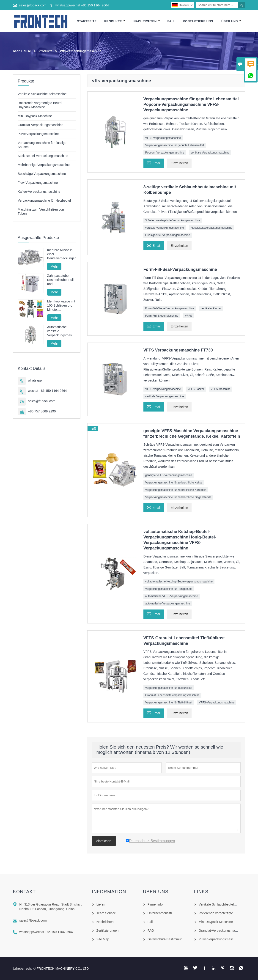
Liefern (101, 904)
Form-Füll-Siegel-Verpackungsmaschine (170, 308)
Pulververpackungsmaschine (38, 134)
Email (154, 163)
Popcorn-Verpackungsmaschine (165, 153)
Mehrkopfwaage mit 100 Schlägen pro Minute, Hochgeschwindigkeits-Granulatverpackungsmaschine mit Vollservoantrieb (61, 306)
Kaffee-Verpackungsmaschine (39, 192)
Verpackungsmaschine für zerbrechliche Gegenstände (178, 497)
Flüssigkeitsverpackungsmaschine (211, 228)
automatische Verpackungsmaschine (168, 604)
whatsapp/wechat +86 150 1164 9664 (82, 5)
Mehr (54, 266)
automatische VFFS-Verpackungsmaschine (172, 596)
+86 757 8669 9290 (42, 411)
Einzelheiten (179, 163)
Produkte (115, 21)
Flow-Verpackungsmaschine (38, 183)
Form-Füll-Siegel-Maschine (162, 316)
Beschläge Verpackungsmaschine (42, 174)
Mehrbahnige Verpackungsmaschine (44, 165)
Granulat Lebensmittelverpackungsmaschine (172, 695)
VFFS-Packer (196, 389)
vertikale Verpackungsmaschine (210, 153)
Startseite (87, 21)
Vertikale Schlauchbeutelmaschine (42, 94)
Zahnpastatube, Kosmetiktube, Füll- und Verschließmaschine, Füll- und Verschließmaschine (61, 280)
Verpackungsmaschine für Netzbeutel (44, 200)
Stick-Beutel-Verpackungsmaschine (43, 156)
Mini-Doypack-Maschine (35, 116)
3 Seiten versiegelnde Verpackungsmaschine (173, 220)
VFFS (188, 316)
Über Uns (231, 21)
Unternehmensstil (160, 913)
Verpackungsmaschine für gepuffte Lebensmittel (175, 145)
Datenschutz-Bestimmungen (168, 939)
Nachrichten (147, 21)
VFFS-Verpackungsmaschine (163, 138)
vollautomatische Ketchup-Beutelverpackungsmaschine (179, 582)
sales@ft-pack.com (33, 5)
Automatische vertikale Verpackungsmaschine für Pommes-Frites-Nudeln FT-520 (61, 331)
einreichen (104, 841)
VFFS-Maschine (221, 389)
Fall (172, 21)
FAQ (151, 931)
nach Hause (22, 51)
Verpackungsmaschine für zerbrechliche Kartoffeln (176, 490)
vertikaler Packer (211, 308)
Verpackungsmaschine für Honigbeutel (169, 589)
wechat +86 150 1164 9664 (47, 391)
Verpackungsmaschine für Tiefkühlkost (169, 688)
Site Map (103, 939)
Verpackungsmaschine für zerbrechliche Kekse (174, 483)
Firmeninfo (155, 904)
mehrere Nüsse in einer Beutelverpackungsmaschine (61, 254)
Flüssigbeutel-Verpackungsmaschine (168, 235)
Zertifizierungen (108, 931)
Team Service (106, 913)
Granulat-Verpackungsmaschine (40, 125)
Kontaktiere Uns (198, 21)
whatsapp (35, 380)
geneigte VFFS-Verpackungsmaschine (169, 475)
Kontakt (24, 892)
